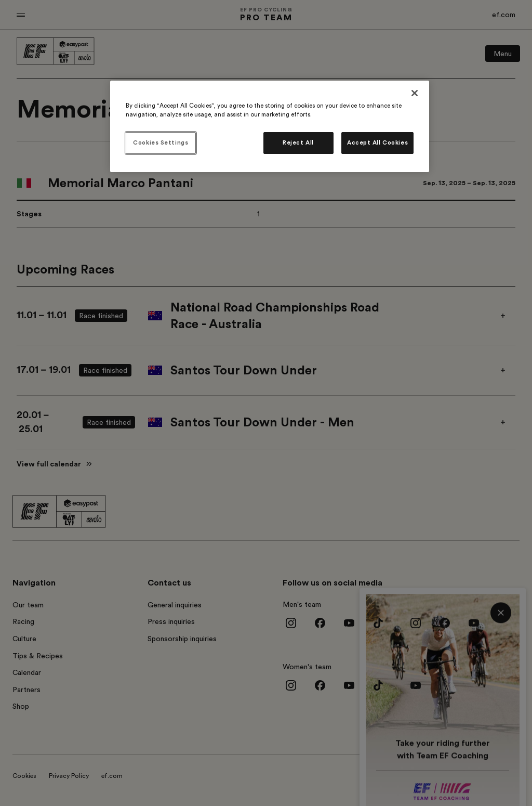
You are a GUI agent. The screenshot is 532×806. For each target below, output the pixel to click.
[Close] (415, 93)
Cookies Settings (161, 143)
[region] (270, 126)
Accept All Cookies (377, 143)
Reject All (298, 143)
